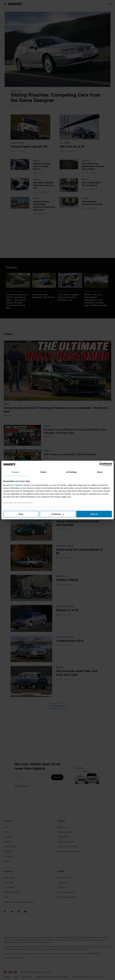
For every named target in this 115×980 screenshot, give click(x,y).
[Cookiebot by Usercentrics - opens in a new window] (100, 464)
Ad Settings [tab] (71, 472)
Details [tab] (44, 472)
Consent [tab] (16, 472)
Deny (22, 514)
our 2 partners (18, 485)
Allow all (93, 514)
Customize (58, 514)
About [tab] (99, 472)
